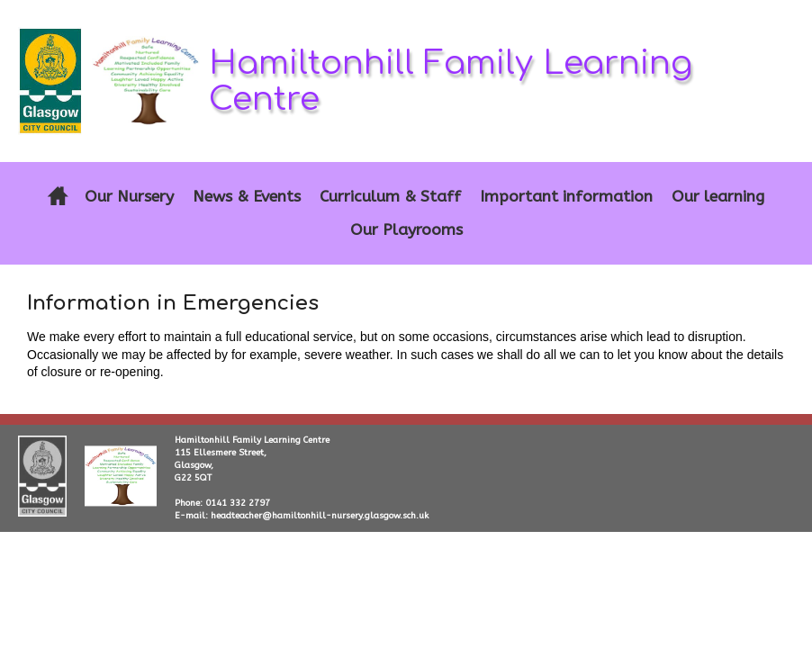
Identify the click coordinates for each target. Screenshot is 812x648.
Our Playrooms (406, 230)
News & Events (247, 197)
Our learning (718, 197)
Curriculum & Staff (390, 197)
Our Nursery (129, 197)
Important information (566, 197)
